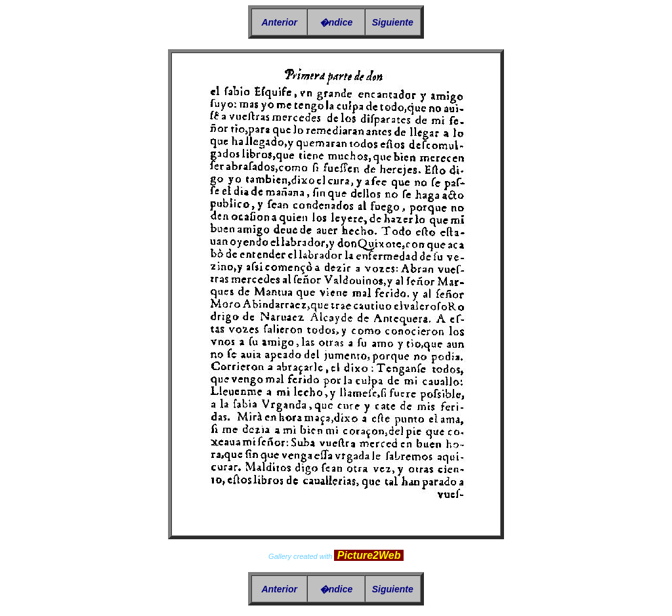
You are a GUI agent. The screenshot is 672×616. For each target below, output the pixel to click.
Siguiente (393, 22)
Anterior (279, 22)
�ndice (336, 22)
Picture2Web (369, 555)
